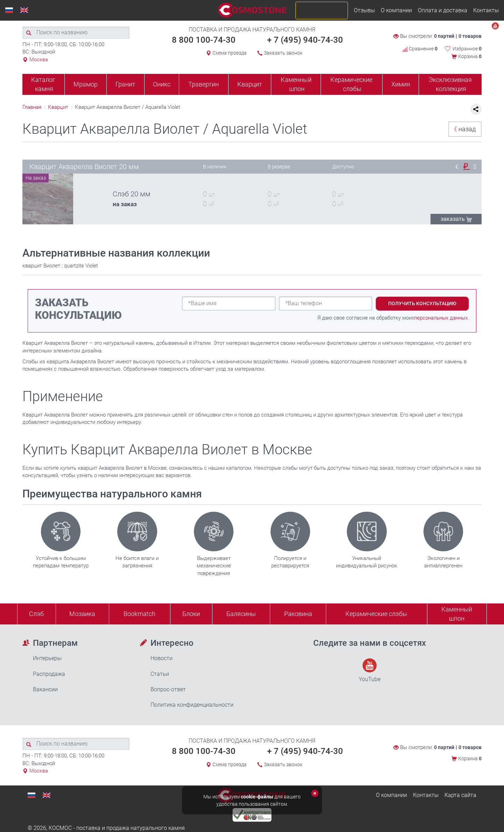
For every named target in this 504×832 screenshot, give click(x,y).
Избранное (467, 49)
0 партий (444, 36)
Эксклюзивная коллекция (450, 84)
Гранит (125, 84)
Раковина (298, 614)
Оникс (162, 84)
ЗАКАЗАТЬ (456, 219)
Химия (401, 84)
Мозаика (82, 614)
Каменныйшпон (457, 614)
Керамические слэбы (351, 84)
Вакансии (45, 689)
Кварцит (250, 84)
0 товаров (470, 36)
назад (463, 129)
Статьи (160, 674)
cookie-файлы (257, 797)
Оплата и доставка (443, 10)
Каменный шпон (296, 84)
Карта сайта (460, 795)
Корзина (470, 56)
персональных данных (441, 318)
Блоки (191, 614)
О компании (396, 10)
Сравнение (420, 49)
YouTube (370, 670)
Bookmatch (139, 614)
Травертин (204, 84)
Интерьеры (47, 658)
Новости (162, 658)
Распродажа (49, 674)
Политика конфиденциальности (192, 705)
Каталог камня (43, 84)
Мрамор (86, 84)
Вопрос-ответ (168, 689)
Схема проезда (230, 53)
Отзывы (364, 10)
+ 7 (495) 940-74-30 (305, 40)
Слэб (36, 614)
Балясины (241, 614)
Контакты (486, 10)
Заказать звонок (283, 53)
